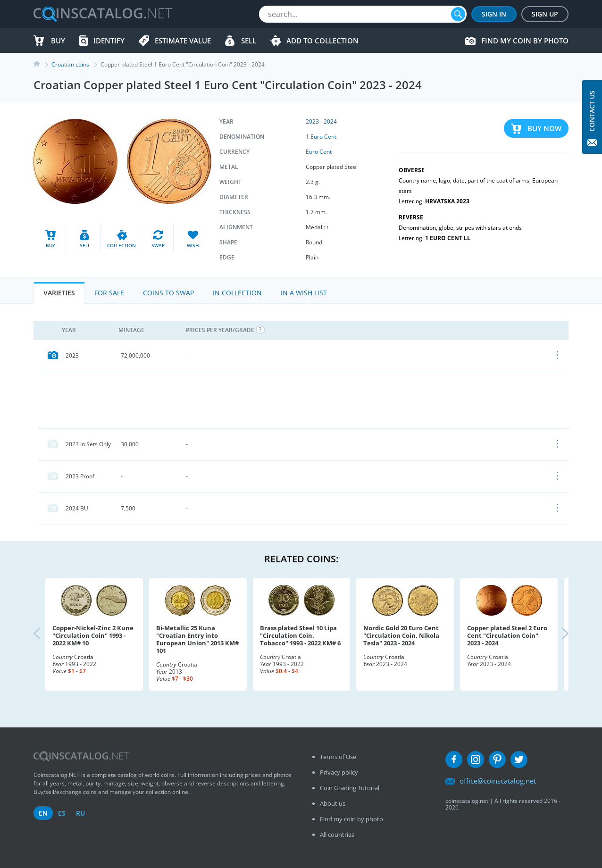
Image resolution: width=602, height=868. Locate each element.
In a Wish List (304, 293)
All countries (337, 835)
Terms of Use (338, 757)
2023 (312, 121)
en (43, 813)
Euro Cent (319, 152)
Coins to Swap (168, 293)
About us (333, 803)
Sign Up (545, 14)
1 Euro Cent (321, 137)
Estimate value (183, 41)
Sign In (494, 14)
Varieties (59, 293)
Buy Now (544, 128)
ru (80, 813)
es (62, 813)
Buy (58, 41)
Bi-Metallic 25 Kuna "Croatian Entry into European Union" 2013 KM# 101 (197, 639)
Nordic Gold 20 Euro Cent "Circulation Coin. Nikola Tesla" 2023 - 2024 (401, 635)
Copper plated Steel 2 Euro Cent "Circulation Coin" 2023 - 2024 (507, 635)
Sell (249, 41)
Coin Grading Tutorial (350, 788)
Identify (109, 41)
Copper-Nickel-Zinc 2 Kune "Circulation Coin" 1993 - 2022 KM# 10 (93, 635)
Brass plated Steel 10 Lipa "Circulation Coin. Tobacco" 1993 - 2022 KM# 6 (300, 635)
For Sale (109, 293)
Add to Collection (322, 41)
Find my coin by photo (525, 41)
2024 (330, 121)
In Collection (237, 293)
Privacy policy (339, 772)
